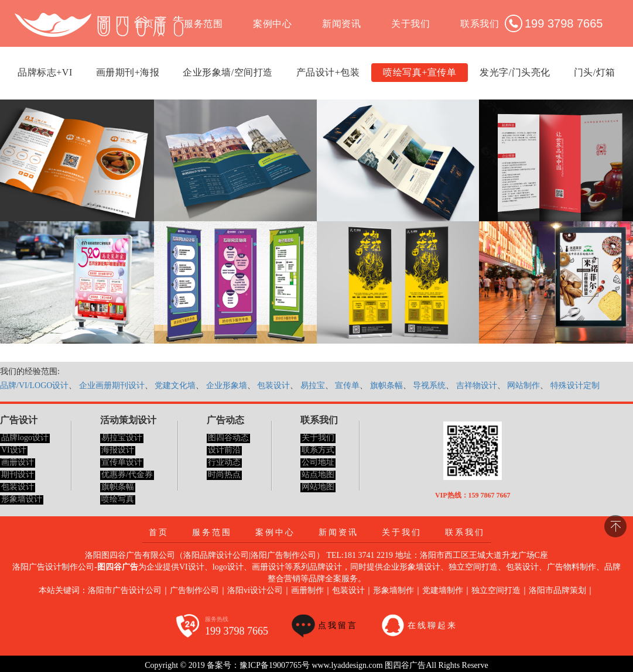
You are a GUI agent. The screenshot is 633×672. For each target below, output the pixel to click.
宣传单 (347, 385)
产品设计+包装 (328, 72)
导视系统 (429, 385)
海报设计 (118, 450)
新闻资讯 (341, 24)
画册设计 (18, 462)
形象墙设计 (22, 499)
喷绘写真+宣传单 (420, 72)
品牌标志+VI (45, 72)
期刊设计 (18, 474)
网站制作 (523, 385)
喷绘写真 (118, 499)
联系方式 (318, 450)
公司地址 (318, 462)
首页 (159, 532)
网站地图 (318, 487)
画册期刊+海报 (128, 72)
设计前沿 (224, 450)
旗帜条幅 (386, 385)
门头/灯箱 (595, 72)
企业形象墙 (227, 385)
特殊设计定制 (575, 385)
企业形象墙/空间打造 (227, 72)
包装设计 (273, 385)
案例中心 (272, 24)
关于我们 (410, 24)
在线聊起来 (432, 625)
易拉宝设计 (122, 438)
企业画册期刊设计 (112, 385)
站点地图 (318, 474)
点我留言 (338, 625)
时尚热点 (224, 474)
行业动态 (224, 462)
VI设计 (14, 450)
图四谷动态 (228, 438)
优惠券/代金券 (127, 474)
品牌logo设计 (25, 438)
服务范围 (203, 24)
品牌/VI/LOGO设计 (34, 385)
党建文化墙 (175, 385)
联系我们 (480, 24)
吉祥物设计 (477, 385)
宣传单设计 (122, 462)
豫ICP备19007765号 (275, 665)
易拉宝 (313, 385)
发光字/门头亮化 (515, 72)
